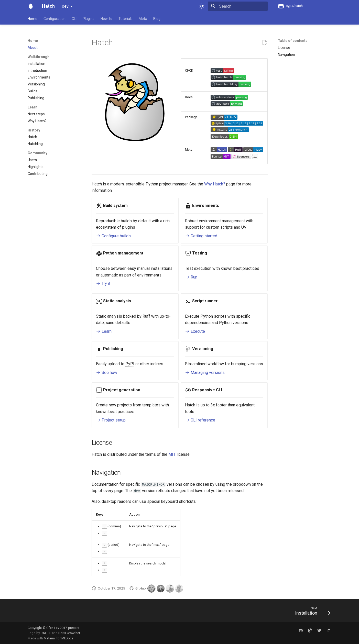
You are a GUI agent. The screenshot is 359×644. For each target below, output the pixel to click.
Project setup (111, 420)
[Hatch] (31, 6)
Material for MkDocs (59, 638)
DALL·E (46, 633)
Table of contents (293, 41)
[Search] (238, 6)
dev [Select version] (65, 6)
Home (32, 19)
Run (191, 277)
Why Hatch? (215, 184)
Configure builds (113, 236)
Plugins (89, 19)
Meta (143, 19)
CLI (74, 19)
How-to (106, 19)
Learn (104, 331)
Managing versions (205, 373)
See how (107, 373)
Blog (157, 19)
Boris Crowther (69, 633)
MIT (172, 454)
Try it (103, 284)
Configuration (55, 19)
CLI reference (200, 420)
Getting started (201, 236)
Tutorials (126, 19)
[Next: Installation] (311, 612)
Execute (195, 331)
